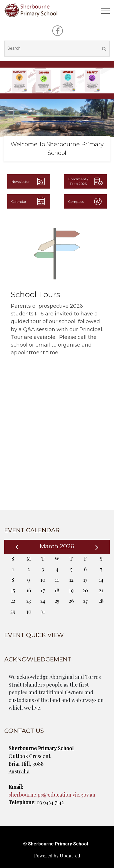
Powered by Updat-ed (57, 856)
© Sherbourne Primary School (56, 844)
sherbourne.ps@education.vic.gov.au (52, 795)
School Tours (35, 294)
